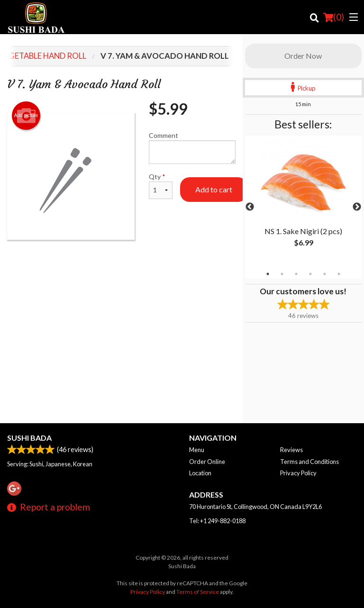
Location (200, 473)
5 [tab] (325, 274)
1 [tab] (268, 274)
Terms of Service (198, 592)
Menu (197, 450)
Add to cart (214, 189)
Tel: (217, 521)
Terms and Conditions (309, 462)
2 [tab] (282, 274)
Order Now (303, 56)
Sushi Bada (29, 438)
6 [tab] (339, 274)
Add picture (26, 116)
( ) (334, 17)
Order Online (207, 462)
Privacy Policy (298, 473)
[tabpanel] (303, 201)
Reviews (291, 450)
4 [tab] (310, 274)
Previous (250, 207)
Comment (192, 148)
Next (357, 207)
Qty (161, 186)
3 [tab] (296, 274)
